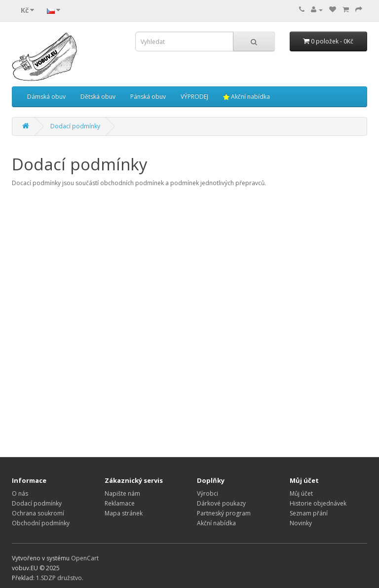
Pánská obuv (148, 97)
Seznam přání (309, 513)
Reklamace (120, 503)
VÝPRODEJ (194, 97)
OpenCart (85, 558)
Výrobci (208, 493)
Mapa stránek (124, 513)
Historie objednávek (318, 503)
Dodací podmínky (75, 126)
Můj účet (301, 493)
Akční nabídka (246, 97)
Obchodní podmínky (41, 523)
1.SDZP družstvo (59, 578)
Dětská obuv (98, 97)
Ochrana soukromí (38, 513)
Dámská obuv (46, 97)
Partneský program (224, 513)
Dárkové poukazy (221, 503)
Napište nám (122, 493)
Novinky (301, 523)
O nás (20, 493)
